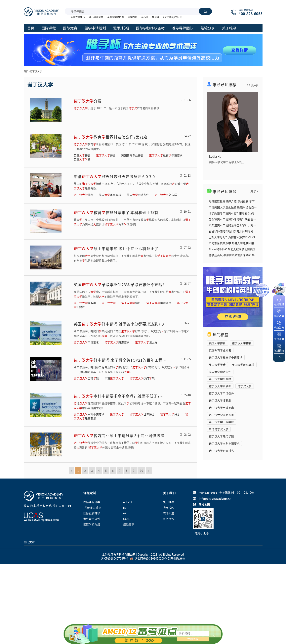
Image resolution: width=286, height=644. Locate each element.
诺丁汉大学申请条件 (222, 393)
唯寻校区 (169, 508)
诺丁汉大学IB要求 (220, 400)
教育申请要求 (166, 155)
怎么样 (166, 195)
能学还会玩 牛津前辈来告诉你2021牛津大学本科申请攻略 (244, 255)
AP (125, 513)
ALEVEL (128, 502)
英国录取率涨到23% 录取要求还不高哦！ (120, 284)
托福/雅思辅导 (92, 508)
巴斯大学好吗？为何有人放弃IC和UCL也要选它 (238, 237)
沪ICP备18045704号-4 (115, 558)
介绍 (88, 101)
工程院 (86, 378)
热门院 (142, 378)
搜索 (205, 11)
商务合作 (169, 519)
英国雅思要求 (110, 195)
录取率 (85, 303)
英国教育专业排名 (132, 155)
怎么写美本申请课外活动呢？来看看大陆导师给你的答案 (244, 219)
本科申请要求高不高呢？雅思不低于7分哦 (121, 396)
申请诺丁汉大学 (219, 429)
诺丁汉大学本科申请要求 (224, 443)
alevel (145, 17)
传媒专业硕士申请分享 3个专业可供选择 (119, 435)
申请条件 (159, 303)
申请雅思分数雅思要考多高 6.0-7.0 (114, 176)
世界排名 (142, 414)
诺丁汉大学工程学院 (222, 422)
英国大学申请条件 (220, 372)
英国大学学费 (217, 365)
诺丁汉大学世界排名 (222, 451)
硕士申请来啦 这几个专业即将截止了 (116, 248)
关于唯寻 (169, 502)
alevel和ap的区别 (173, 17)
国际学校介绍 (92, 524)
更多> (254, 191)
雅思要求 (117, 342)
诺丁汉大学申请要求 (222, 408)
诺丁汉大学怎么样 (220, 379)
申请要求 (86, 342)
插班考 (156, 17)
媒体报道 (169, 513)
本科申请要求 (89, 414)
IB (124, 508)
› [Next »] (149, 471)
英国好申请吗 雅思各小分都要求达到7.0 (119, 324)
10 (142, 471)
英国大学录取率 (116, 17)
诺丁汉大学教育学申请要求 (226, 357)
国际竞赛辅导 (92, 513)
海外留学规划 (92, 519)
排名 (106, 155)
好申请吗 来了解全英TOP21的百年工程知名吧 (121, 360)
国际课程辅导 (92, 502)
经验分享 (129, 524)
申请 (114, 378)
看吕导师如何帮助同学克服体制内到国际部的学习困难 (242, 231)
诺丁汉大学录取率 (220, 386)
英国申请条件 (138, 195)
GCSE (127, 519)
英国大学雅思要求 (243, 365)
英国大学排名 (78, 17)
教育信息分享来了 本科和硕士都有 (116, 212)
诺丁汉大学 (245, 386)
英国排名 (82, 155)
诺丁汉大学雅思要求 (222, 415)
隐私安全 (180, 558)
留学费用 (133, 17)
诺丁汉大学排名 (242, 343)
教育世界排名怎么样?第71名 (111, 137)
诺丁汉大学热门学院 (222, 436)
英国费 (82, 159)
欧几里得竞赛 (96, 17)
